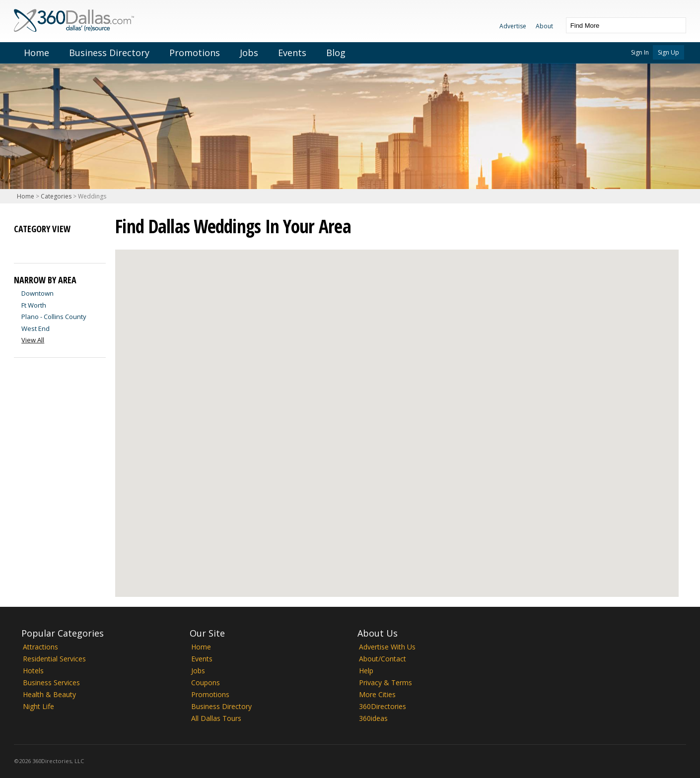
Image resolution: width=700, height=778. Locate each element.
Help (366, 671)
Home (36, 53)
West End (35, 328)
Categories (56, 196)
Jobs (249, 53)
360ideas (373, 718)
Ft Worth (34, 305)
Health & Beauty (49, 694)
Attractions (40, 647)
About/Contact (383, 659)
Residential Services (54, 659)
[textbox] (616, 25)
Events (292, 53)
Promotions (195, 53)
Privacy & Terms (385, 682)
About (544, 26)
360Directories (383, 706)
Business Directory (109, 53)
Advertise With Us (387, 647)
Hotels (33, 671)
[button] (595, 424)
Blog (336, 53)
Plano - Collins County (54, 317)
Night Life (38, 706)
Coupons (206, 682)
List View (22, 245)
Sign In (640, 52)
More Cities (377, 694)
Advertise (513, 26)
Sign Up (668, 52)
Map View (40, 245)
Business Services (51, 682)
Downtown (37, 293)
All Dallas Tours (216, 718)
